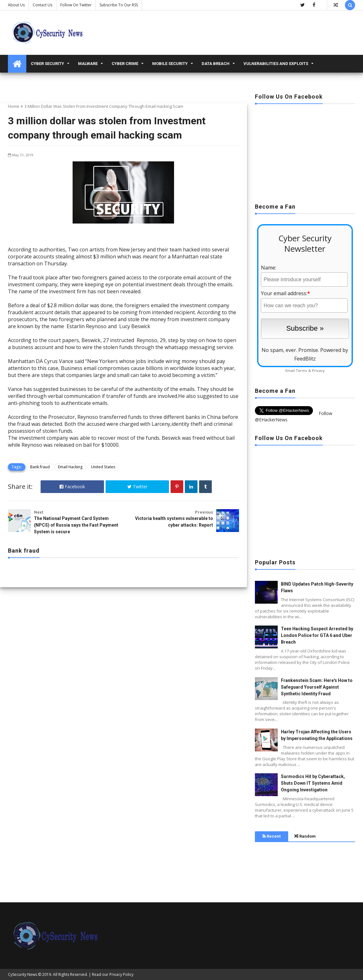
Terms (301, 370)
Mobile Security (170, 64)
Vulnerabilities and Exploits (276, 64)
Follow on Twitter (76, 5)
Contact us (42, 5)
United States (103, 467)
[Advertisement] (305, 152)
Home (14, 106)
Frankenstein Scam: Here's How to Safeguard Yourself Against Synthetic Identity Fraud (317, 687)
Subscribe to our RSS (119, 5)
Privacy (318, 370)
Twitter (137, 487)
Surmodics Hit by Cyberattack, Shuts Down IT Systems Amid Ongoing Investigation (313, 783)
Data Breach (216, 64)
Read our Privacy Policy (113, 974)
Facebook (72, 487)
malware (88, 64)
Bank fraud (40, 467)
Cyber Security (47, 64)
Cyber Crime (125, 64)
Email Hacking (70, 467)
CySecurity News (23, 974)
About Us (16, 5)
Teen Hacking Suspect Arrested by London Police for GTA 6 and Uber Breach (317, 635)
